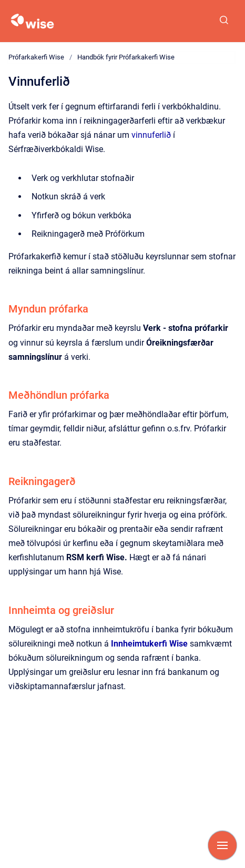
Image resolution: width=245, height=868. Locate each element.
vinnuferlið (152, 135)
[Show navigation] (222, 845)
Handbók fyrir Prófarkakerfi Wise (126, 57)
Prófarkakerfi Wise (36, 57)
